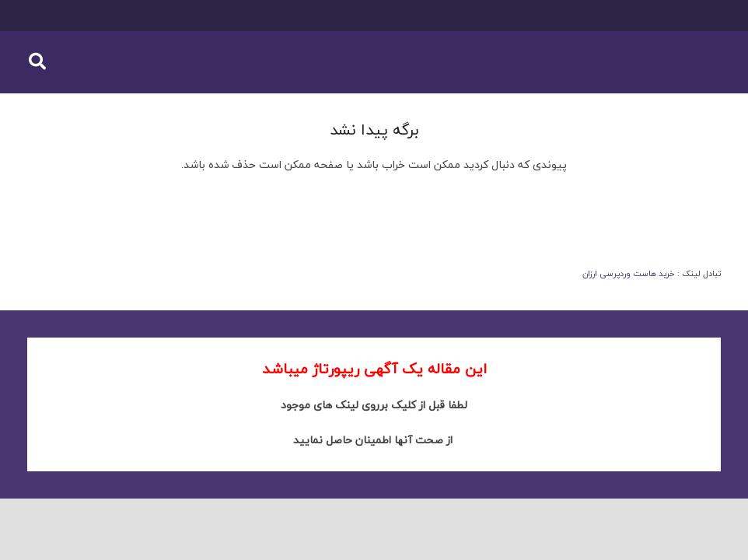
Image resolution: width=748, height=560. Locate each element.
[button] (37, 62)
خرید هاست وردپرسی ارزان (629, 273)
